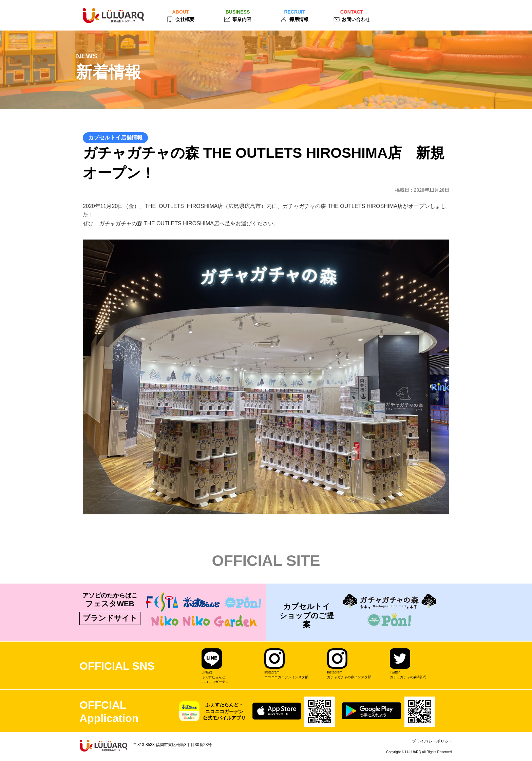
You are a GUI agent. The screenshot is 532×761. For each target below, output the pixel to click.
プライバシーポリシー (432, 741)
